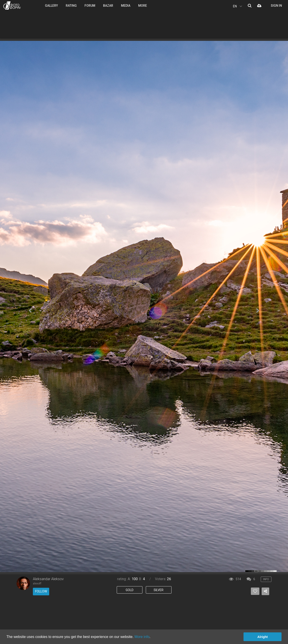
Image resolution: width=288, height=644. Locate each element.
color (247, 571)
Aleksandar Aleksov (48, 579)
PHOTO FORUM (12, 5)
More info (142, 637)
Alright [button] (263, 637)
